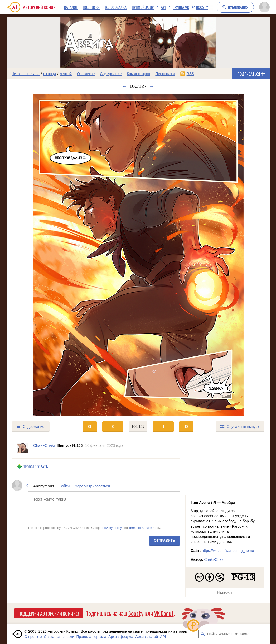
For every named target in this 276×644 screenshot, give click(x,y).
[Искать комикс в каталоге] (202, 634)
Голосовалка (116, 7)
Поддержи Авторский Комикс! (49, 613)
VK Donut (164, 613)
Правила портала (91, 637)
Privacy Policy (112, 528)
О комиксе (86, 74)
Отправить (164, 540)
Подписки (91, 7)
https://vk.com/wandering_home (228, 551)
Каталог (71, 7)
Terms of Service (140, 528)
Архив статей (147, 637)
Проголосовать (35, 467)
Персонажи (165, 74)
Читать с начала (26, 74)
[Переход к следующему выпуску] (138, 255)
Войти (64, 486)
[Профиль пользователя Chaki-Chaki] (23, 448)
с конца (50, 74)
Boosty (202, 7)
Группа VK (181, 7)
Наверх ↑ (225, 592)
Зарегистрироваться (92, 486)
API (163, 7)
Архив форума (121, 637)
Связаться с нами (59, 637)
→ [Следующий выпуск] (152, 86)
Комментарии (138, 74)
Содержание (111, 74)
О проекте (33, 637)
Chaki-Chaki (214, 559)
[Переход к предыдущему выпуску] (40, 255)
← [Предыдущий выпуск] (124, 86)
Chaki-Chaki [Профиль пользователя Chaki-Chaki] (44, 445)
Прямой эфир (143, 7)
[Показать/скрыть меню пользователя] (263, 7)
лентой (66, 74)
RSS (190, 74)
